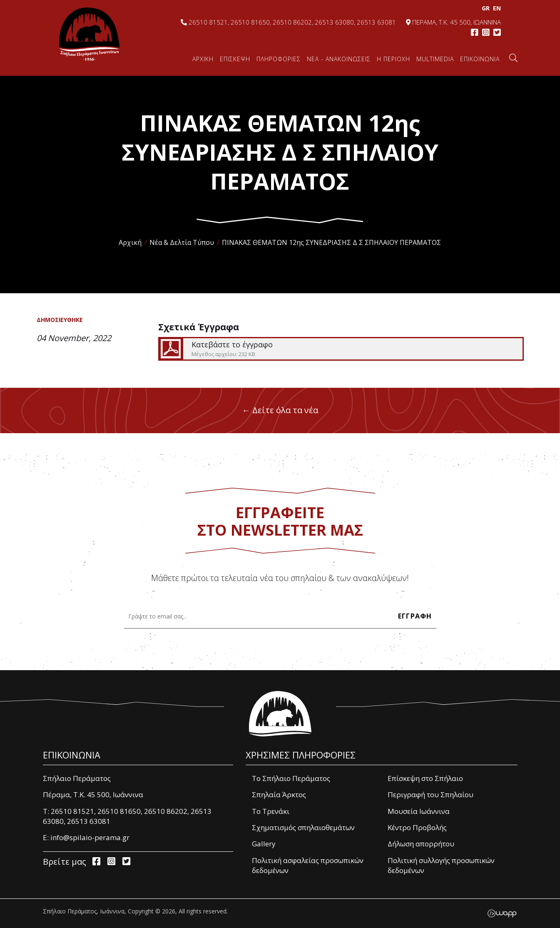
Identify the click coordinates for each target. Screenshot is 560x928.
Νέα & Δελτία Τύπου (182, 242)
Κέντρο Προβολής (417, 827)
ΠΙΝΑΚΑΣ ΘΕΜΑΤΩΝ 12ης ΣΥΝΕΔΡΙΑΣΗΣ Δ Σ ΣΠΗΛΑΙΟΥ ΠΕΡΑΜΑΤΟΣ (331, 242)
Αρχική (130, 242)
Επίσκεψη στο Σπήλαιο (425, 778)
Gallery (264, 844)
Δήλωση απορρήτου (421, 844)
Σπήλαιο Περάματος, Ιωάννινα (89, 34)
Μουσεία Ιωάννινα (419, 811)
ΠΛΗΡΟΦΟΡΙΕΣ (279, 59)
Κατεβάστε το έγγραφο (340, 349)
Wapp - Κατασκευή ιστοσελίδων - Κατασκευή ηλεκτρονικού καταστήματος (502, 913)
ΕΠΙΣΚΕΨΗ (235, 59)
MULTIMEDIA (435, 59)
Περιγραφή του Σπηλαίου (431, 795)
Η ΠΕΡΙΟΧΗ (393, 59)
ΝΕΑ (339, 59)
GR (485, 8)
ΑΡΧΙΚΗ (203, 59)
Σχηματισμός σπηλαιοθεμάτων (303, 827)
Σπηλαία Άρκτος (279, 795)
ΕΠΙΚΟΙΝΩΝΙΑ (480, 59)
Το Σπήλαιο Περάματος (291, 778)
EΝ (496, 8)
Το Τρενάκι (271, 811)
